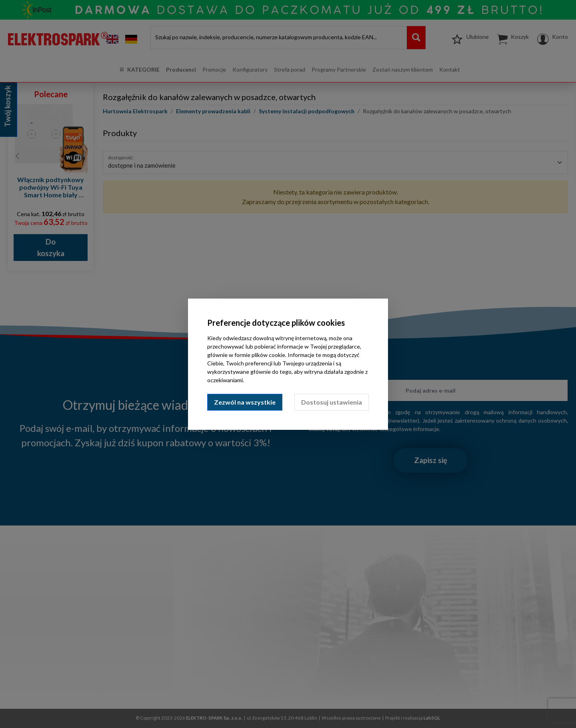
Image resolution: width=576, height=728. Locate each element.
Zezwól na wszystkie (245, 402)
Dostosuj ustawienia (332, 402)
